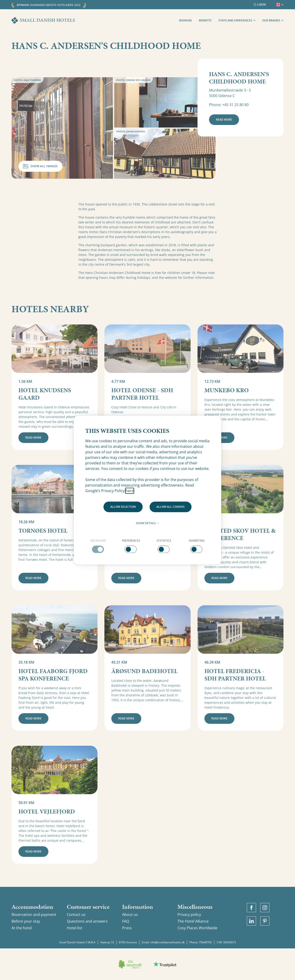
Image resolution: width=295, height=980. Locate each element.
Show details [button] (147, 523)
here (130, 491)
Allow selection (123, 507)
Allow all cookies (171, 507)
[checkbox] (98, 546)
